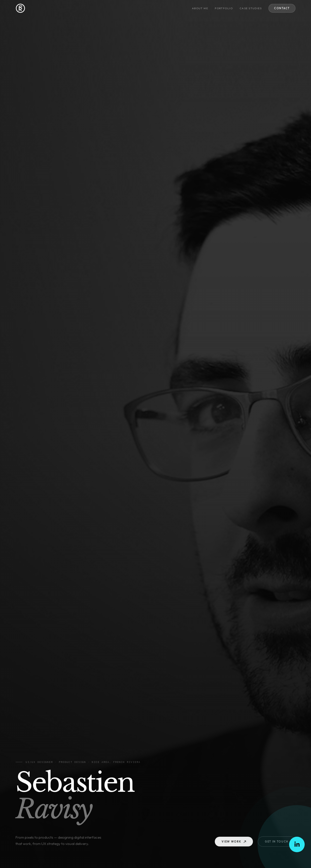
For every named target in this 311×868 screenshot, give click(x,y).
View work (234, 843)
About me (200, 8)
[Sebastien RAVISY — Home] (20, 8)
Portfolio (224, 8)
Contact (282, 8)
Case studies (251, 8)
